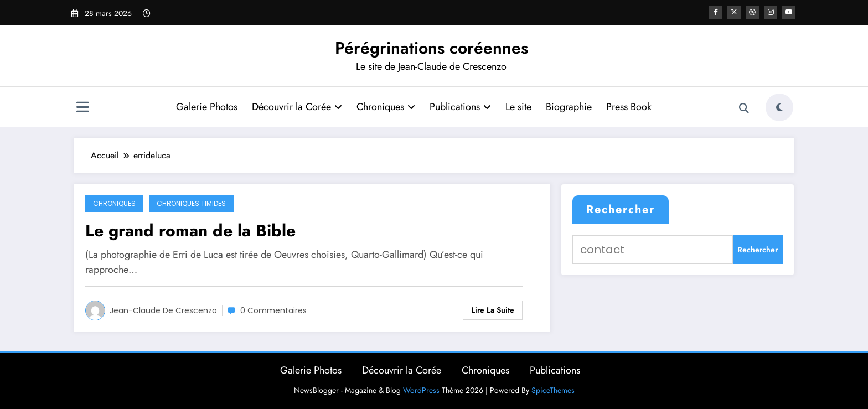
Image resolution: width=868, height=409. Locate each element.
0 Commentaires (273, 310)
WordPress (421, 390)
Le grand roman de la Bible (190, 231)
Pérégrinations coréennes (432, 48)
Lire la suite (493, 310)
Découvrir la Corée (296, 107)
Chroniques (385, 107)
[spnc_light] (779, 107)
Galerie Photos (206, 107)
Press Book (628, 107)
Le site (518, 107)
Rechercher (621, 209)
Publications (460, 107)
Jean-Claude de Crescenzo (163, 310)
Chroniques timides (191, 203)
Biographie (568, 107)
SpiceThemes (553, 390)
